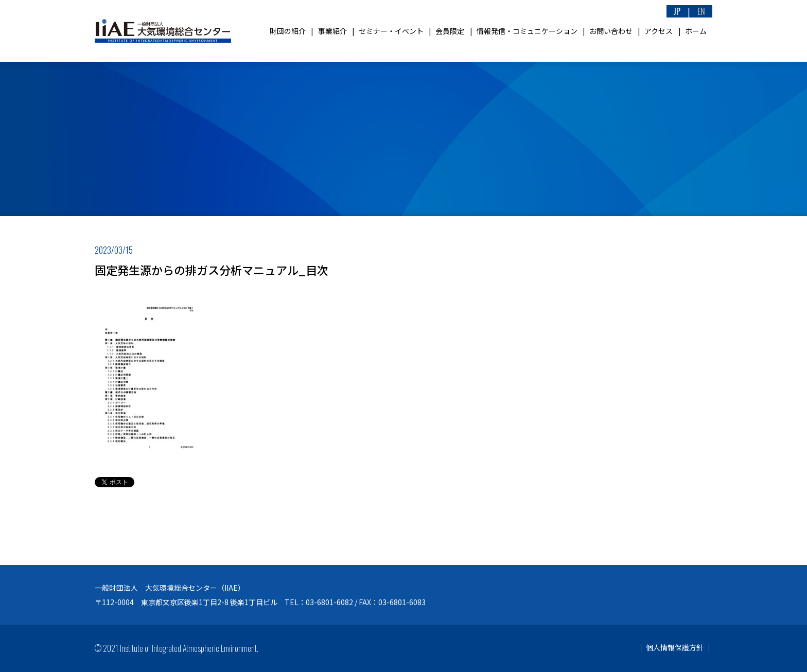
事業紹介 (332, 31)
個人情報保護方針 (675, 647)
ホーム (696, 31)
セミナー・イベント (391, 31)
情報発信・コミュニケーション (527, 31)
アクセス (659, 31)
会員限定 (450, 31)
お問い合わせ (611, 31)
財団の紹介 (288, 31)
